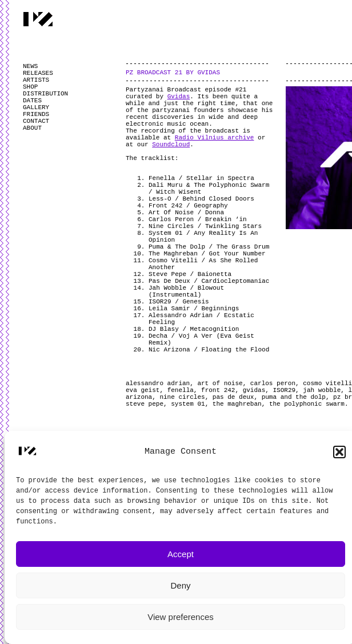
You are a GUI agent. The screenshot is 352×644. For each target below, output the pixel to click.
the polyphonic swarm (307, 404)
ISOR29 (284, 390)
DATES (32, 101)
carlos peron (273, 383)
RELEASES (38, 73)
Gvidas (179, 97)
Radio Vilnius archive (215, 138)
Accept (181, 554)
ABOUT (32, 128)
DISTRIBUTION (45, 94)
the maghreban (237, 404)
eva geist (143, 390)
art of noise (220, 383)
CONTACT (36, 121)
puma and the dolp (294, 397)
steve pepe (145, 404)
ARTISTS (36, 80)
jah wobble (322, 390)
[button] (339, 452)
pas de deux (233, 397)
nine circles (182, 397)
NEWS (30, 66)
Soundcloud (171, 145)
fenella (181, 390)
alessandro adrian (158, 383)
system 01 (188, 404)
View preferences (181, 617)
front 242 (218, 390)
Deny (180, 585)
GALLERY (36, 107)
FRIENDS (36, 114)
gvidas (254, 390)
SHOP (30, 87)
